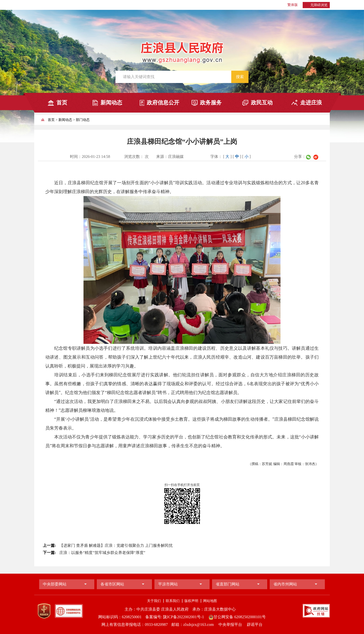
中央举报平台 (231, 625)
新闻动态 (111, 103)
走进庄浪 (311, 103)
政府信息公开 (163, 103)
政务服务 (211, 103)
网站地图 (210, 601)
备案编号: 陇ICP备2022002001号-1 (175, 617)
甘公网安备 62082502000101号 (237, 617)
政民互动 (262, 103)
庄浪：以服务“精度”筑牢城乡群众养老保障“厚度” (102, 553)
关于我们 (154, 601)
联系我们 (173, 601)
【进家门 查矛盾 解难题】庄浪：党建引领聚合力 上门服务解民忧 (116, 545)
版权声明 (191, 601)
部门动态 (83, 120)
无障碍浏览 (319, 5)
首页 (62, 103)
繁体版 (293, 5)
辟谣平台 (255, 625)
